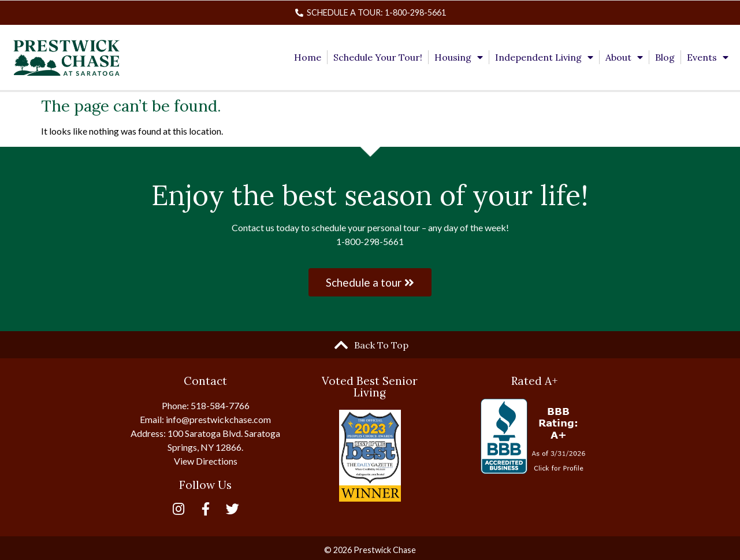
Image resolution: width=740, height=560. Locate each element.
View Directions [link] (206, 461)
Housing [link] (459, 57)
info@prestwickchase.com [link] (218, 419)
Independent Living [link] (544, 57)
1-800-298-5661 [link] (370, 241)
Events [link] (708, 57)
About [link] (624, 57)
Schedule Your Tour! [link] (378, 57)
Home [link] (308, 57)
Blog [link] (665, 57)
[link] (370, 13)
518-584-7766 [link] (220, 405)
